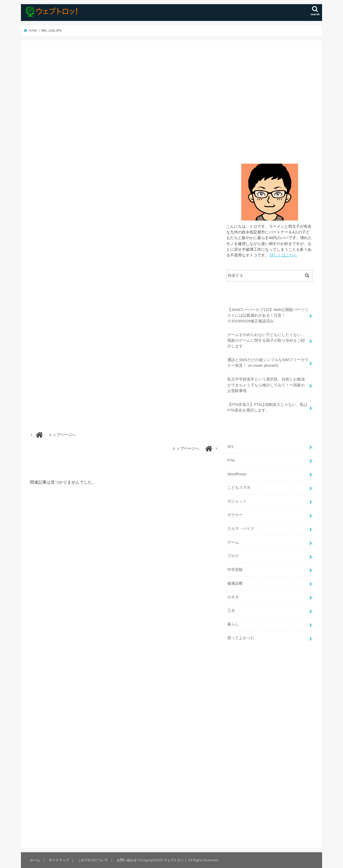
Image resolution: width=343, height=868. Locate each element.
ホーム (35, 860)
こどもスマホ (239, 488)
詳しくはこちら (283, 255)
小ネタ (233, 597)
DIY (231, 447)
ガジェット (237, 501)
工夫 (231, 611)
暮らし (233, 624)
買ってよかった (241, 638)
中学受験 (235, 570)
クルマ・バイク (241, 529)
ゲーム (233, 542)
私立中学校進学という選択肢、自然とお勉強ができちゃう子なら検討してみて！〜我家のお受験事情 (266, 385)
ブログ (233, 556)
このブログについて (93, 860)
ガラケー (235, 515)
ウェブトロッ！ (176, 860)
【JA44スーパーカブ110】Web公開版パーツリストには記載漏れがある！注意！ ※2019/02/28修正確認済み (268, 315)
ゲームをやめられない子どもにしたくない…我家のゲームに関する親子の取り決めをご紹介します (266, 340)
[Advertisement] (270, 100)
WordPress (237, 474)
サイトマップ (59, 860)
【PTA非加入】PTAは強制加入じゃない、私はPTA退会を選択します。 (267, 407)
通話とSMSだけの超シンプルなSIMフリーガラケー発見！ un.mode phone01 (268, 363)
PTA (231, 460)
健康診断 (235, 583)
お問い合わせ (127, 860)
